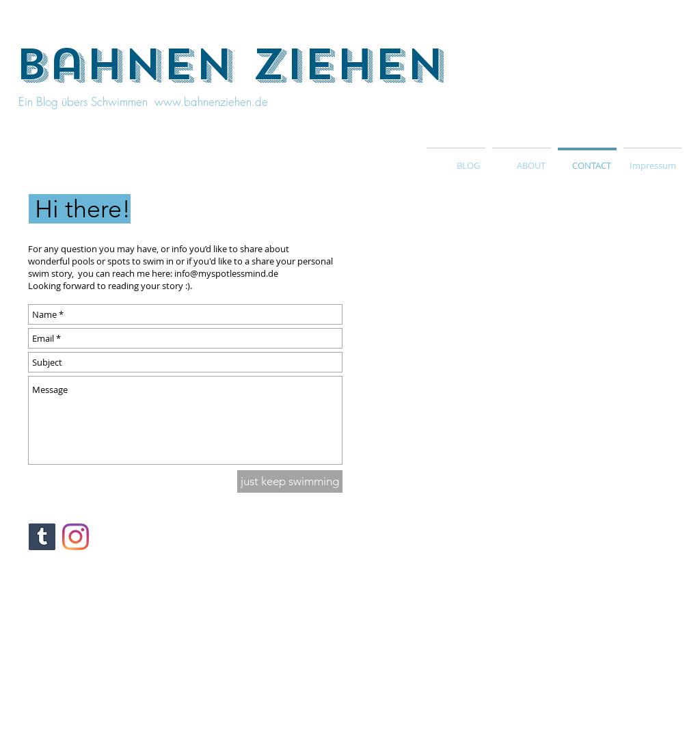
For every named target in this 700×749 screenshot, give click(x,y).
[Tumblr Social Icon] (42, 537)
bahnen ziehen (230, 65)
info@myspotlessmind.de (226, 273)
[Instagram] (76, 537)
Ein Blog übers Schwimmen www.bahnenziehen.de (142, 101)
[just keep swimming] (290, 481)
